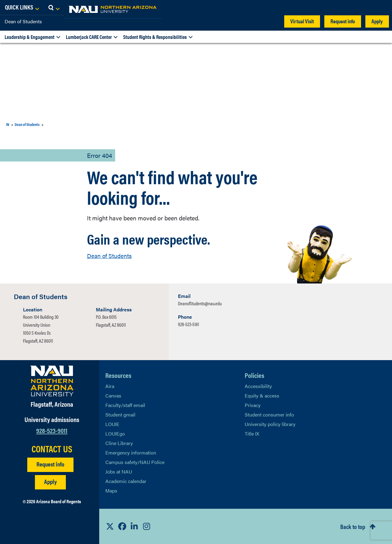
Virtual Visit (302, 21)
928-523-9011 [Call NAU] (52, 430)
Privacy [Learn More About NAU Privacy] (253, 405)
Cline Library (119, 443)
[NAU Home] (49, 9)
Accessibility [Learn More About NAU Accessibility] (258, 386)
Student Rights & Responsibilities (155, 37)
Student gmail (120, 415)
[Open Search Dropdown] (382, 8)
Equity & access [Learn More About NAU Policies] (262, 396)
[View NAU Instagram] (147, 526)
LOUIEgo (115, 434)
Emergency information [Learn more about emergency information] (131, 453)
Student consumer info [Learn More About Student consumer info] (269, 415)
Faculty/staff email (125, 405)
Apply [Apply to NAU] (50, 481)
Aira (110, 386)
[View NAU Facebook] (122, 526)
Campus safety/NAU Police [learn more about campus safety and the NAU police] (135, 462)
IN (8, 124)
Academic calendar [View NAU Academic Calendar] (126, 481)
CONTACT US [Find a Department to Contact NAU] (52, 449)
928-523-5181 (188, 324)
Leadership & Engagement (30, 37)
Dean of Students (23, 21)
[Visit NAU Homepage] (52, 381)
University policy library (270, 424)
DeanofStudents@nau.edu (200, 303)
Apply (377, 21)
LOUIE (112, 424)
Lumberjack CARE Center (89, 37)
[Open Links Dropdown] (350, 8)
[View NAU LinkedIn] (134, 526)
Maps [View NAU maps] (111, 491)
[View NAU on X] (110, 526)
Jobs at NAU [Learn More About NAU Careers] (119, 472)
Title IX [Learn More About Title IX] (252, 434)
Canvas (113, 396)
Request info (343, 21)
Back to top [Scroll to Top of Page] (353, 526)
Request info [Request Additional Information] (50, 464)
